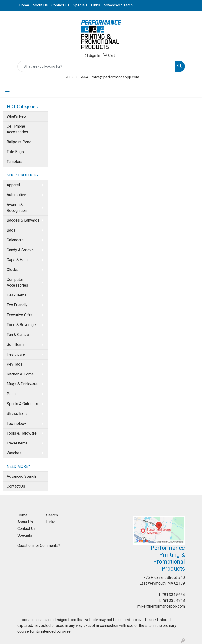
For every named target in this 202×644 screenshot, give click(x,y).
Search (52, 515)
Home (24, 5)
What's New (17, 116)
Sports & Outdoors (22, 404)
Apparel (13, 185)
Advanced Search (118, 5)
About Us (40, 5)
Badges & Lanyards (23, 220)
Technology (16, 423)
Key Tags (15, 364)
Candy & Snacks (20, 250)
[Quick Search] (96, 66)
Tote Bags (15, 152)
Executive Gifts (20, 315)
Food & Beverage (21, 325)
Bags (11, 230)
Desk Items (17, 295)
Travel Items (17, 443)
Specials (80, 5)
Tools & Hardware (22, 433)
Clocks (13, 270)
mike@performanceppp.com (115, 77)
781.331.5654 (77, 77)
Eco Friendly (17, 305)
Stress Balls (17, 414)
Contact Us (60, 5)
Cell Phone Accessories (17, 129)
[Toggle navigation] (7, 92)
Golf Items (16, 345)
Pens (11, 394)
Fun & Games (18, 335)
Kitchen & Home (20, 374)
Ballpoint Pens (19, 142)
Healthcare (16, 354)
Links (96, 5)
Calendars (15, 240)
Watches (14, 453)
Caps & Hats (17, 260)
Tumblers (15, 162)
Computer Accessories (17, 282)
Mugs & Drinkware (22, 384)
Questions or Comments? (39, 545)
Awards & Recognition (17, 208)
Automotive (16, 195)
